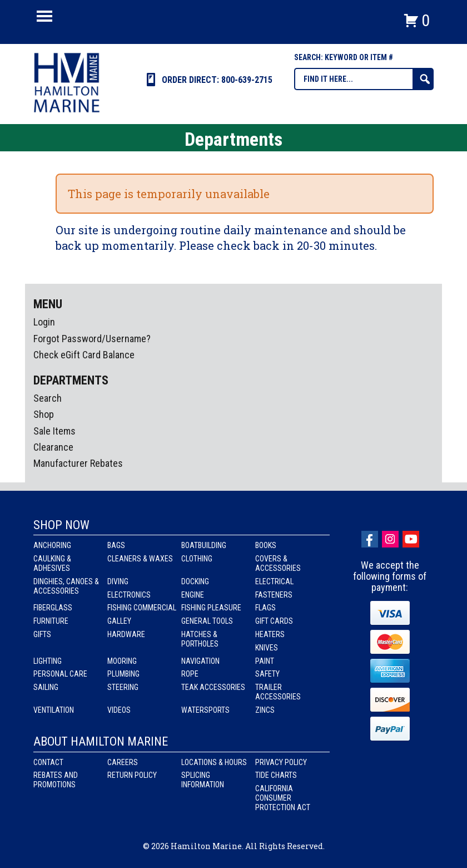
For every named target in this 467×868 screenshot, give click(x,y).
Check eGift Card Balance (84, 355)
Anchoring (52, 545)
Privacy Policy (281, 762)
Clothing (197, 559)
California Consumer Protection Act (283, 798)
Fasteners (274, 595)
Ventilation (54, 710)
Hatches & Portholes (200, 639)
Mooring (122, 661)
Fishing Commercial (142, 608)
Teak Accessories (213, 687)
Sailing (46, 687)
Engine (193, 595)
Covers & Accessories (278, 563)
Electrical (274, 581)
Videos (119, 710)
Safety (267, 674)
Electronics (129, 595)
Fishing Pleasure (211, 608)
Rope (190, 674)
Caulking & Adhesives (52, 563)
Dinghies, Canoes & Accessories (66, 586)
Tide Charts (276, 775)
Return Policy (132, 775)
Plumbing (123, 674)
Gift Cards (274, 621)
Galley (119, 621)
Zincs (265, 710)
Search (48, 398)
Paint (265, 661)
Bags (116, 545)
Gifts (42, 634)
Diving (118, 581)
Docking (195, 581)
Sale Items (54, 431)
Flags (265, 608)
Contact (48, 762)
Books (266, 545)
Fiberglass (53, 608)
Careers (123, 762)
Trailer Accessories (278, 692)
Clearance (53, 447)
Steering (123, 687)
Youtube (411, 539)
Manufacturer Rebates (78, 463)
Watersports (205, 710)
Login (44, 322)
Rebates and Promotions (56, 780)
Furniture (51, 621)
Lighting (48, 661)
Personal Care (60, 674)
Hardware (126, 634)
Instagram (390, 539)
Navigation (200, 661)
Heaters (270, 634)
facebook (370, 539)
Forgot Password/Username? (92, 339)
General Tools (207, 621)
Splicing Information (203, 780)
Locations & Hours (214, 762)
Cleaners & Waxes (140, 559)
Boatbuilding (204, 545)
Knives (267, 648)
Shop (44, 414)
